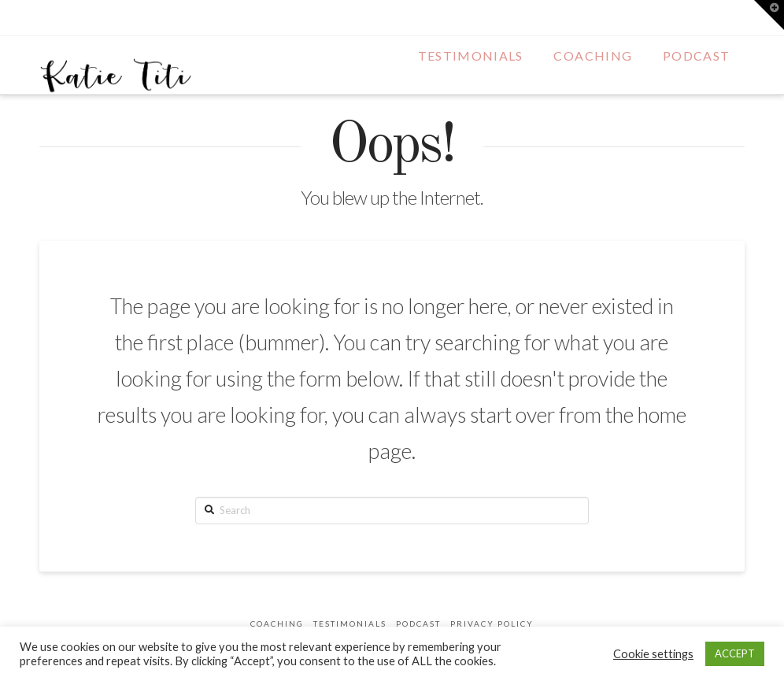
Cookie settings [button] (653, 654)
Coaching (277, 624)
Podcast (418, 624)
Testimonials (350, 624)
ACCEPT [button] (735, 653)
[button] (769, 15)
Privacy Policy (492, 624)
